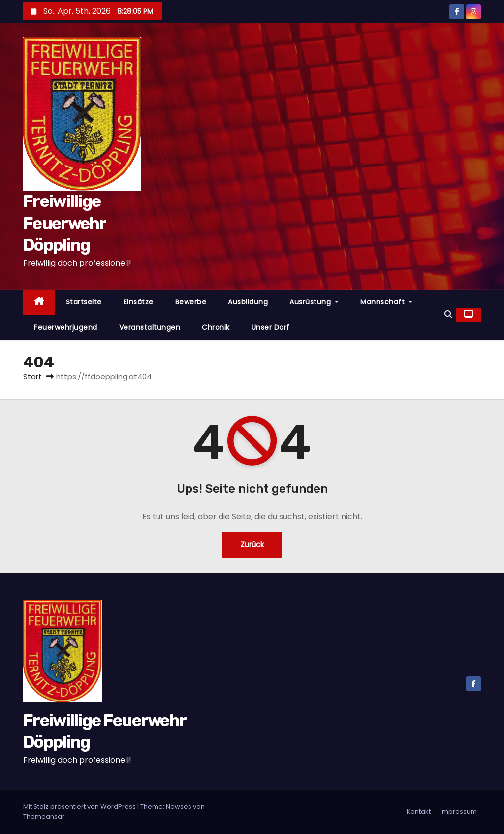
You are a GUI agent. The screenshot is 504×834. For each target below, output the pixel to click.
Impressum (459, 812)
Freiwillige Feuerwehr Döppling (64, 223)
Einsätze (139, 302)
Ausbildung (248, 302)
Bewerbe (191, 302)
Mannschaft (386, 302)
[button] (448, 315)
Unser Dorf (271, 327)
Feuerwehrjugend (66, 327)
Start (32, 377)
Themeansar (44, 817)
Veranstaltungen (150, 327)
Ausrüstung (314, 302)
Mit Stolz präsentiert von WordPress (80, 807)
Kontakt (419, 812)
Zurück (252, 545)
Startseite (84, 302)
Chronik (216, 327)
